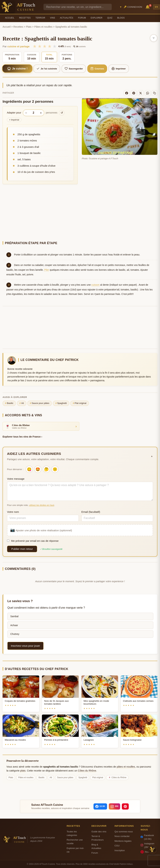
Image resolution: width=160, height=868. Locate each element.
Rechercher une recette (75, 842)
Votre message (16, 479)
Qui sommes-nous (124, 832)
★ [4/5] (50, 46)
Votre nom (13, 512)
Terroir (40, 18)
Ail (22, 403)
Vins (53, 18)
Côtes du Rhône (87, 771)
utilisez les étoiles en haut (42, 505)
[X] (141, 93)
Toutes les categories (72, 833)
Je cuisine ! (17, 69)
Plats (29, 27)
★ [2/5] (40, 46)
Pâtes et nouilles (43, 27)
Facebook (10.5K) (147, 837)
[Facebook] (127, 93)
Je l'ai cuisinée (47, 69)
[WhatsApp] (148, 93)
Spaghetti (61, 403)
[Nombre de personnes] (34, 113)
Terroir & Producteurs (98, 838)
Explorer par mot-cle (75, 850)
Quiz (110, 18)
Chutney (15, 634)
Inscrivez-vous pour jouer (25, 646)
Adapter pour (14, 113)
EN (157, 7)
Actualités (67, 18)
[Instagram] (115, 806)
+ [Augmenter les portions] (41, 113)
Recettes (25, 18)
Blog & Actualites (96, 846)
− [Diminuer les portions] (26, 113)
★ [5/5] (55, 46)
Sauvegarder (74, 69)
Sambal (14, 616)
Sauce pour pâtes (40, 403)
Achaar (14, 625)
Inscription (120, 850)
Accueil (10, 18)
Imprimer (119, 69)
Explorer (97, 18)
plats (23, 771)
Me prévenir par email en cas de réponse (33, 541)
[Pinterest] (134, 93)
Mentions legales (123, 841)
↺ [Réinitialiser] (62, 113)
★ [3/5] (45, 46)
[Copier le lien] (155, 93)
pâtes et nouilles (126, 767)
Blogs (121, 18)
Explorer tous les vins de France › (22, 437)
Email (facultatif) (91, 512)
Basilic (9, 403)
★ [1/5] (35, 46)
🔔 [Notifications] (148, 7)
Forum (82, 18)
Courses (97, 69)
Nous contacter (122, 836)
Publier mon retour (22, 549)
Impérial (14, 120)
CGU (117, 846)
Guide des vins (99, 832)
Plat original (80, 403)
